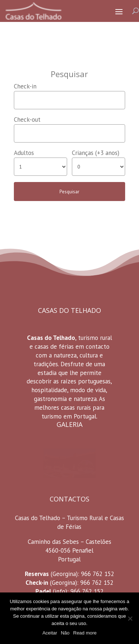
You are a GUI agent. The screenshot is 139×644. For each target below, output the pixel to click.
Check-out (27, 120)
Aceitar (50, 633)
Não (65, 633)
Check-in (25, 86)
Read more (85, 633)
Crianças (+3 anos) (96, 153)
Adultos (24, 153)
